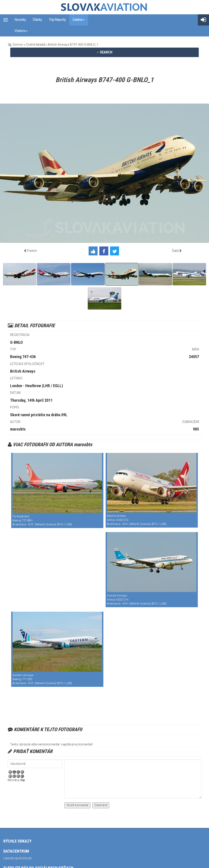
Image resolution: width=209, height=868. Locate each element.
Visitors (21, 31)
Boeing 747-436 (23, 357)
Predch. (32, 251)
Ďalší (175, 251)
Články (37, 20)
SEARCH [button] (104, 52)
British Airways (23, 371)
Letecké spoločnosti (17, 858)
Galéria (79, 20)
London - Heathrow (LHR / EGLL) (36, 386)
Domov (18, 45)
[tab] (104, 52)
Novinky (20, 20)
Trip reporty (57, 20)
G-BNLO (16, 342)
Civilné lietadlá (36, 45)
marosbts (18, 429)
